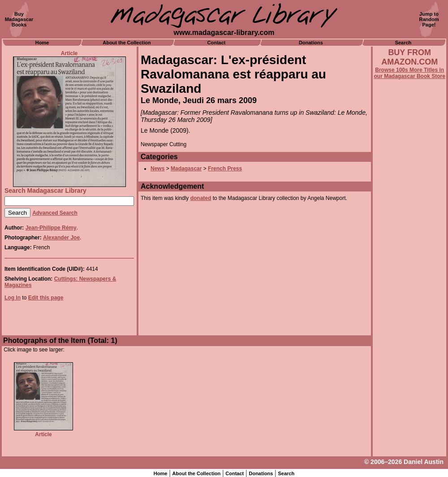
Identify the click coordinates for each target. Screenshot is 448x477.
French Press (225, 169)
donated (201, 198)
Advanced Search (55, 213)
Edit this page (46, 298)
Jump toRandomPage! (429, 19)
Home (42, 43)
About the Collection (127, 43)
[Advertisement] (409, 321)
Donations (311, 43)
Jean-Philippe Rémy (51, 228)
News (157, 169)
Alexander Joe (61, 238)
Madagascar (186, 169)
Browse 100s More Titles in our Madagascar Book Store (410, 73)
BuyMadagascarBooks (19, 19)
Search (403, 43)
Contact (217, 43)
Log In (13, 298)
